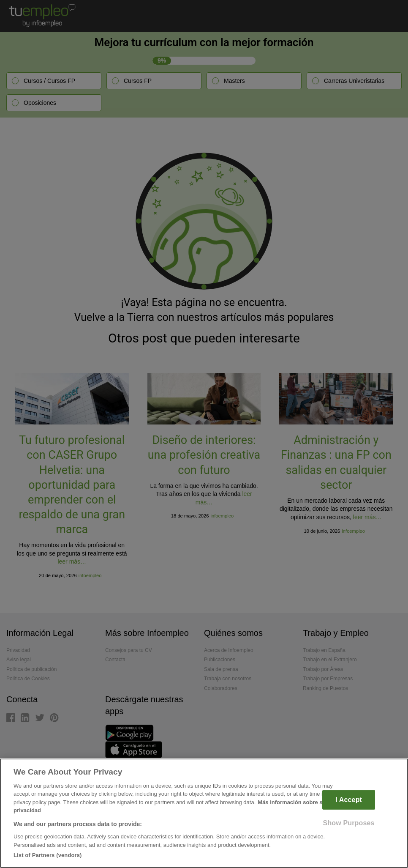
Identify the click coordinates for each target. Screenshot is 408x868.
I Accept (349, 800)
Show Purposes (349, 823)
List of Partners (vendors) (48, 855)
